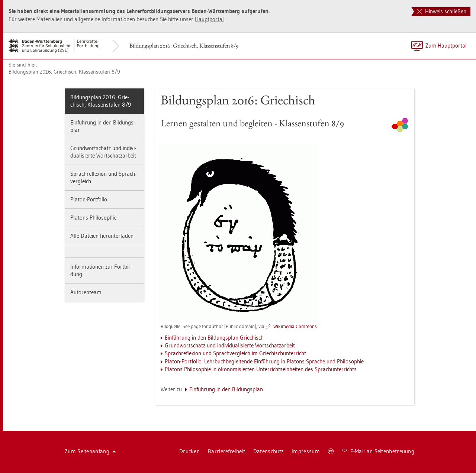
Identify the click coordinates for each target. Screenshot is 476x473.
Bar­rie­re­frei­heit (226, 451)
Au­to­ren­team (86, 292)
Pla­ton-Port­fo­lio (89, 199)
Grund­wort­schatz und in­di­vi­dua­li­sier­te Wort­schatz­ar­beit (103, 152)
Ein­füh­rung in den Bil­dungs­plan (103, 126)
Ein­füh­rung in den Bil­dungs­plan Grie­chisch (214, 338)
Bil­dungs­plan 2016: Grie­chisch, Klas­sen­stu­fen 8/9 (184, 46)
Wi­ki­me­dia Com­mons (295, 326)
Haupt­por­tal (209, 19)
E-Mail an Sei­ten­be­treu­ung (378, 451)
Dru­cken (189, 451)
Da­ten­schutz (268, 451)
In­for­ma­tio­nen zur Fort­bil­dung (101, 270)
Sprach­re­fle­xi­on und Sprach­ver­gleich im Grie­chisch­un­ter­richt (235, 353)
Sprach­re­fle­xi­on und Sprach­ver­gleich (103, 177)
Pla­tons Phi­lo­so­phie (93, 218)
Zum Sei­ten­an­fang (90, 451)
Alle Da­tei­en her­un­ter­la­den (102, 236)
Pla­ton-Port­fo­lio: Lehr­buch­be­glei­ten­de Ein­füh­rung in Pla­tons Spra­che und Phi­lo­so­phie (264, 361)
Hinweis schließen (442, 11)
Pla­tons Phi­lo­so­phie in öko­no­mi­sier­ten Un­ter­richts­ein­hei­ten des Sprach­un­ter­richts (261, 369)
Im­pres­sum (306, 451)
